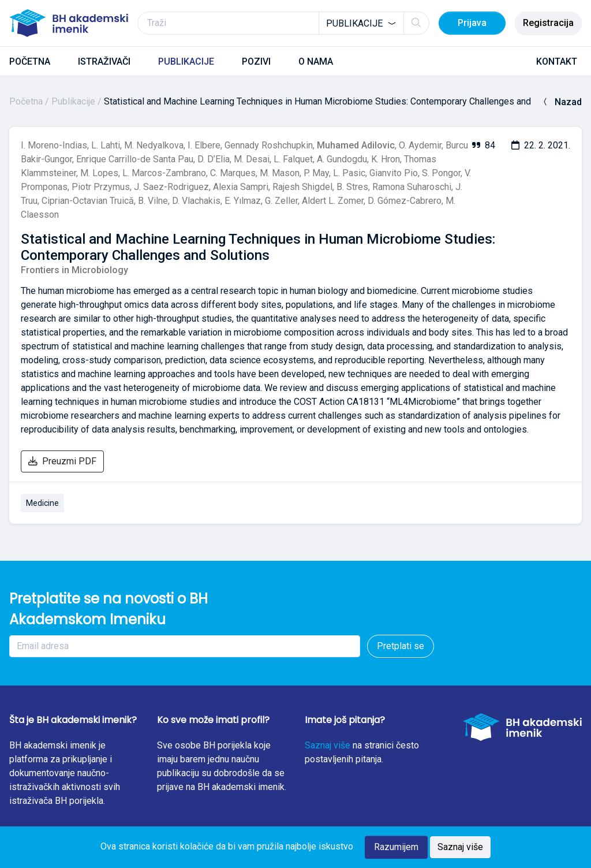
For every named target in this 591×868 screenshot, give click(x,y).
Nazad (561, 102)
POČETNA (30, 62)
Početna (26, 101)
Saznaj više (328, 745)
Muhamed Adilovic (356, 145)
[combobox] (361, 23)
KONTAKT (557, 62)
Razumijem (396, 847)
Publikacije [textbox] (354, 23)
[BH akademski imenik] (69, 23)
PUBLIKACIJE (186, 62)
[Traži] (283, 23)
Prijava (472, 23)
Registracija (548, 23)
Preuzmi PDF (62, 461)
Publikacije (73, 101)
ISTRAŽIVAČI (104, 62)
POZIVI (256, 62)
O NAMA (316, 62)
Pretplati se (401, 646)
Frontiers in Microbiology (74, 270)
